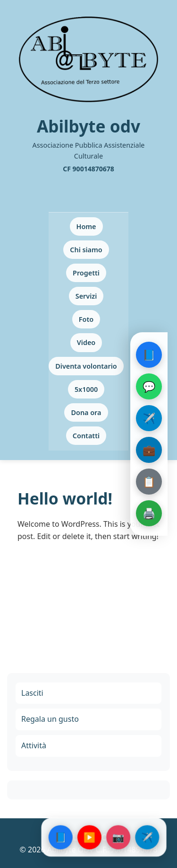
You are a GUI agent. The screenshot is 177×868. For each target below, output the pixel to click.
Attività (34, 745)
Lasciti (32, 693)
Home (86, 226)
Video (86, 342)
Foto (86, 319)
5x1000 (86, 389)
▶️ (89, 837)
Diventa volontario (86, 366)
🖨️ (149, 513)
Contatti (86, 436)
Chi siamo (86, 250)
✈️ (149, 418)
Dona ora (86, 412)
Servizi (86, 296)
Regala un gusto (50, 719)
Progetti (86, 273)
